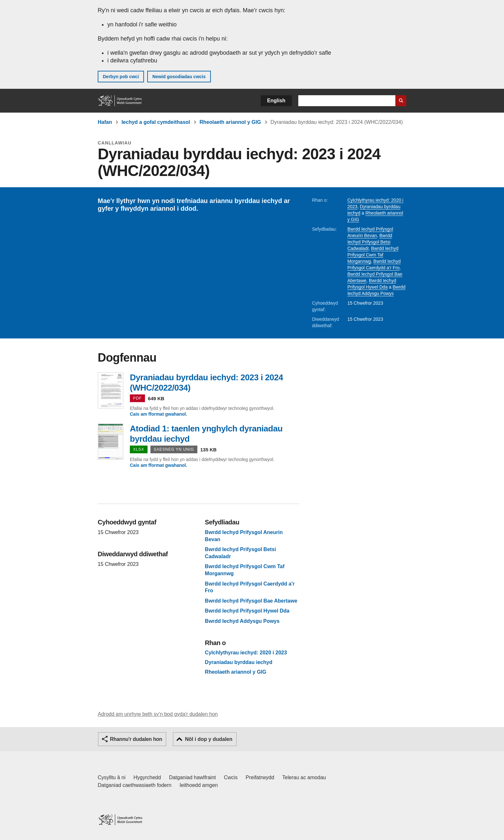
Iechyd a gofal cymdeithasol (156, 122)
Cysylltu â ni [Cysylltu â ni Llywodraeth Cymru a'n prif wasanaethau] (112, 777)
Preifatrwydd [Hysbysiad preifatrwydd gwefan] (260, 777)
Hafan (105, 122)
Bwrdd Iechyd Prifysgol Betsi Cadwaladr (370, 242)
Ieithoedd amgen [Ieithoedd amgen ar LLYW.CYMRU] (199, 785)
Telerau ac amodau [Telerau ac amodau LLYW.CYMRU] (304, 777)
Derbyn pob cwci (121, 77)
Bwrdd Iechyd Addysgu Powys (242, 621)
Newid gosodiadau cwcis (179, 77)
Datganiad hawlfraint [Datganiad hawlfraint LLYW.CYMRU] (193, 777)
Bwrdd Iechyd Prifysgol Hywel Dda (247, 611)
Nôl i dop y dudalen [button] (209, 739)
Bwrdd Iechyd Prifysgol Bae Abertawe (251, 601)
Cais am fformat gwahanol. (158, 414)
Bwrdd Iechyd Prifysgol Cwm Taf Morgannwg (373, 255)
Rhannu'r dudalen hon (136, 739)
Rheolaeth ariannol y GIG (230, 122)
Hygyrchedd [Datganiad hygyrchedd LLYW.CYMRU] (147, 777)
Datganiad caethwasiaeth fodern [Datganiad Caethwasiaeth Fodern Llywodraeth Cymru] (135, 785)
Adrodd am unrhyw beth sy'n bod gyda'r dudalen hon (158, 714)
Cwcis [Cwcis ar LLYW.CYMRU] (231, 777)
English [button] (276, 101)
